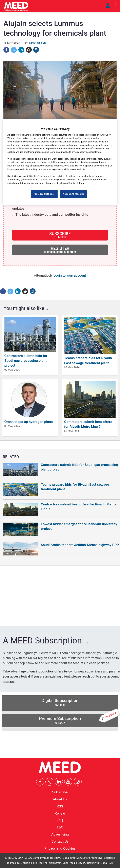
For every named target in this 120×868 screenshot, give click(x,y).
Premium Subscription (78, 719)
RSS (60, 806)
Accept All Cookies (74, 194)
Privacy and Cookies (60, 848)
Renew (60, 813)
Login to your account (70, 275)
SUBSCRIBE (60, 235)
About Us (60, 799)
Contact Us (60, 841)
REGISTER (60, 250)
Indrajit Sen (37, 43)
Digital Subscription (60, 703)
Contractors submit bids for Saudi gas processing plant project (26, 361)
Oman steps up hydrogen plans (29, 422)
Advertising (60, 834)
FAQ (60, 820)
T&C (60, 827)
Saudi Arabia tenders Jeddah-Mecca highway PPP (80, 545)
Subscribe (60, 792)
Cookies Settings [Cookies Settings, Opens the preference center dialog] (44, 194)
